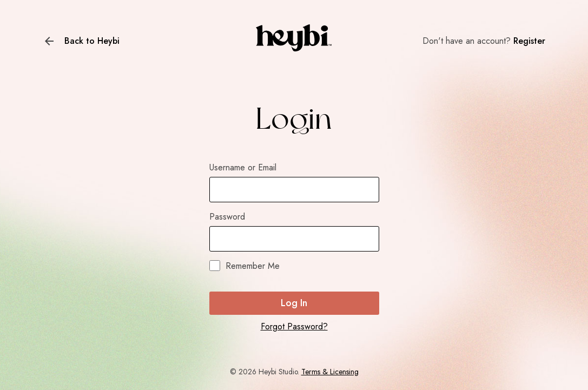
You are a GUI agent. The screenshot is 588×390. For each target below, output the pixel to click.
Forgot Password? (294, 326)
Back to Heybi (92, 41)
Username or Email (243, 167)
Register (529, 41)
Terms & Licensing (330, 372)
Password (227, 217)
